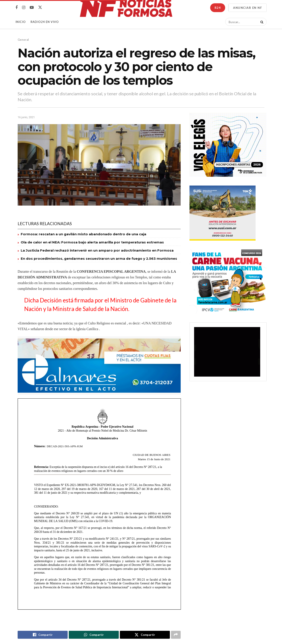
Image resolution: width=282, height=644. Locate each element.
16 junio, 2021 (26, 117)
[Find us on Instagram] (24, 8)
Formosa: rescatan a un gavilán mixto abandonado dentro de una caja (83, 234)
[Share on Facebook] (43, 635)
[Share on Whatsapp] (94, 635)
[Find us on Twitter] (40, 7)
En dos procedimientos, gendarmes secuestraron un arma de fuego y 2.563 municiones (99, 259)
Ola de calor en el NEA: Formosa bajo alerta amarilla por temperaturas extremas (92, 242)
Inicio (21, 22)
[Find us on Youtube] (32, 8)
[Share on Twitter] (145, 635)
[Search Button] (261, 22)
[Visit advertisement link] (99, 366)
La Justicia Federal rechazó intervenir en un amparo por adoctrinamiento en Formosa (97, 250)
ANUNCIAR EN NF (248, 8)
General (23, 40)
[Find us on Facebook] (17, 8)
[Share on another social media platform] (176, 635)
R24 (218, 8)
